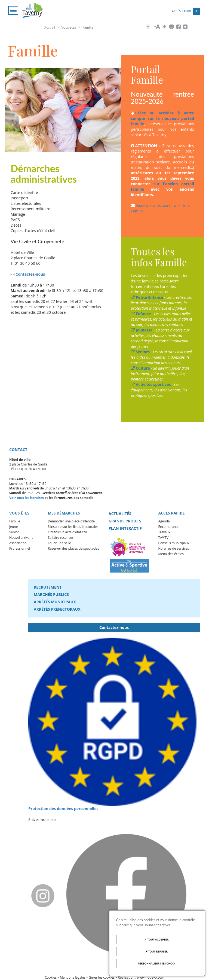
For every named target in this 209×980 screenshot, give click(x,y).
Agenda (164, 521)
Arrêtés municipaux (55, 602)
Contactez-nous (114, 627)
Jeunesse (142, 330)
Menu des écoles (171, 554)
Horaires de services (173, 549)
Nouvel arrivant (21, 538)
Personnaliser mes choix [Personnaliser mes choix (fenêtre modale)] (157, 963)
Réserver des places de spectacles (73, 549)
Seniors (140, 352)
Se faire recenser (61, 538)
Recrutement (48, 587)
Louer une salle (59, 543)
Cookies (51, 977)
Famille (15, 521)
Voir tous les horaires (27, 498)
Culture (140, 368)
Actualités (120, 514)
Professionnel (20, 549)
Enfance (141, 314)
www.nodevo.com (151, 977)
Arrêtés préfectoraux (57, 609)
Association (18, 543)
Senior (14, 532)
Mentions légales (73, 977)
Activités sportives (151, 385)
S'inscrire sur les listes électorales (73, 527)
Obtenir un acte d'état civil (68, 532)
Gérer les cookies (102, 977)
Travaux (164, 532)
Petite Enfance (147, 298)
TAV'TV (163, 538)
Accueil (50, 27)
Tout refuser (156, 951)
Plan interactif (125, 528)
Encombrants (168, 527)
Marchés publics (51, 594)
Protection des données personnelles (63, 809)
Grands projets (125, 521)
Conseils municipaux (174, 543)
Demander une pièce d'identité (71, 521)
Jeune (13, 527)
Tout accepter (157, 939)
